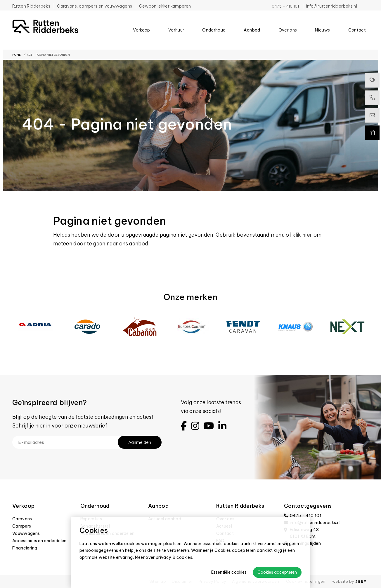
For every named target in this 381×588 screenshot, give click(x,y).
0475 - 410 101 (285, 6)
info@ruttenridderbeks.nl (332, 6)
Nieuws (322, 37)
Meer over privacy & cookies (164, 557)
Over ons (288, 37)
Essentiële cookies (229, 572)
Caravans (22, 519)
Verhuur (176, 37)
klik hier (302, 235)
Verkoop (141, 37)
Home (17, 55)
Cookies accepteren (277, 572)
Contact (357, 37)
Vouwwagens (26, 533)
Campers (22, 526)
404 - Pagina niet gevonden (49, 55)
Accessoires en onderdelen (39, 541)
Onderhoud (214, 37)
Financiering (25, 548)
